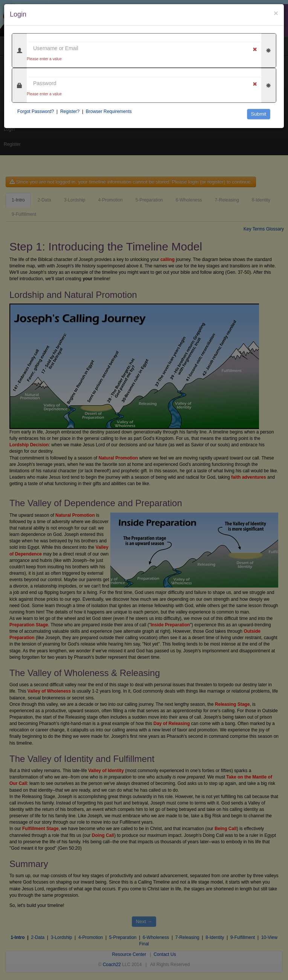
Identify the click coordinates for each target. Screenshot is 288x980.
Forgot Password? (36, 111)
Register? (70, 111)
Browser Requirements (109, 111)
